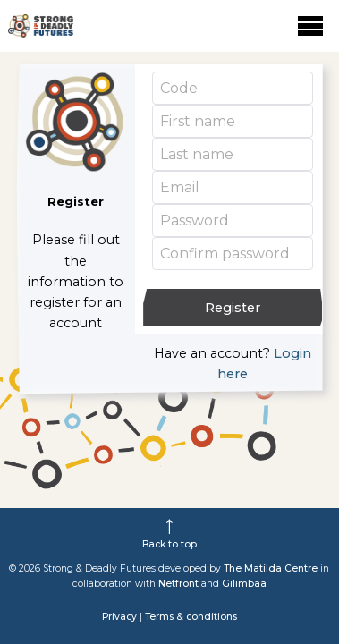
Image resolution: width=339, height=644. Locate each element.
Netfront (178, 584)
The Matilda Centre (271, 568)
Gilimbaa (244, 584)
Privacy (119, 617)
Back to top (169, 544)
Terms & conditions (191, 617)
